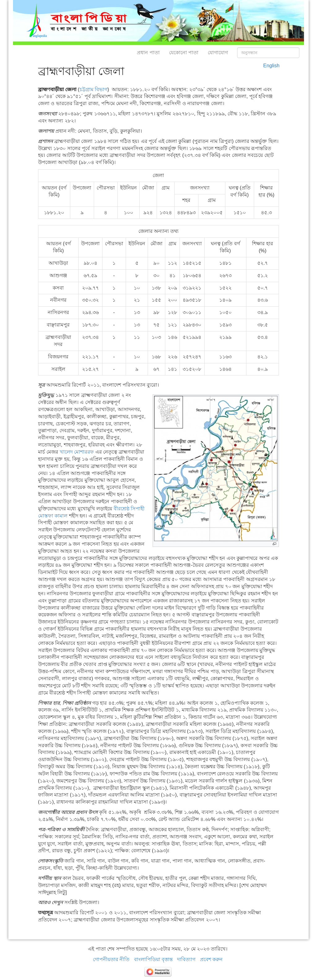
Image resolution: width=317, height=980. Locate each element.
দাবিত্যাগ (186, 959)
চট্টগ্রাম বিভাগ (93, 89)
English (271, 66)
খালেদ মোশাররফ (77, 452)
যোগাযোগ (218, 53)
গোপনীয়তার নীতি (111, 959)
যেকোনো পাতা (184, 53)
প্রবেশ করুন (211, 959)
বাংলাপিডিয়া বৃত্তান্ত (153, 959)
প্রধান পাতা (148, 53)
